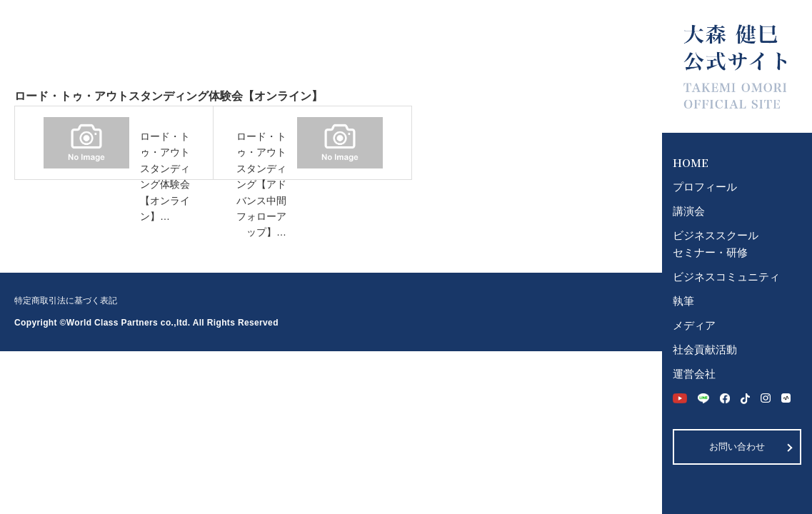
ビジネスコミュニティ (726, 277)
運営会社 (694, 374)
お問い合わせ (737, 447)
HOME (691, 162)
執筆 (683, 301)
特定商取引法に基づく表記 (66, 301)
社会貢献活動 (705, 349)
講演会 (689, 211)
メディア (694, 325)
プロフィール (705, 187)
